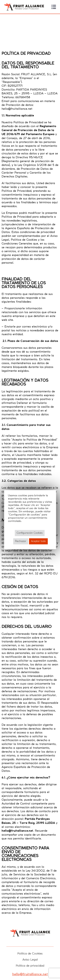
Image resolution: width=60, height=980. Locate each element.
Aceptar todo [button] (38, 541)
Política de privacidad (30, 966)
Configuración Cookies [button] (30, 533)
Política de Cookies (30, 954)
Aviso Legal (30, 960)
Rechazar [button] (21, 541)
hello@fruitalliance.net (30, 974)
